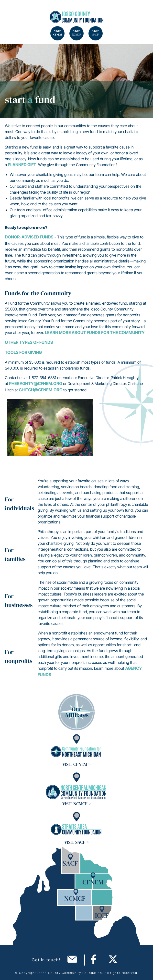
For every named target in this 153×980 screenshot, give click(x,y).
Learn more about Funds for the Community (95, 333)
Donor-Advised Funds (29, 237)
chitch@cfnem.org (41, 390)
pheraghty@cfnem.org (36, 384)
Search (10, 10)
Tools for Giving (23, 352)
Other (12, 342)
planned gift (22, 165)
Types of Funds (36, 342)
